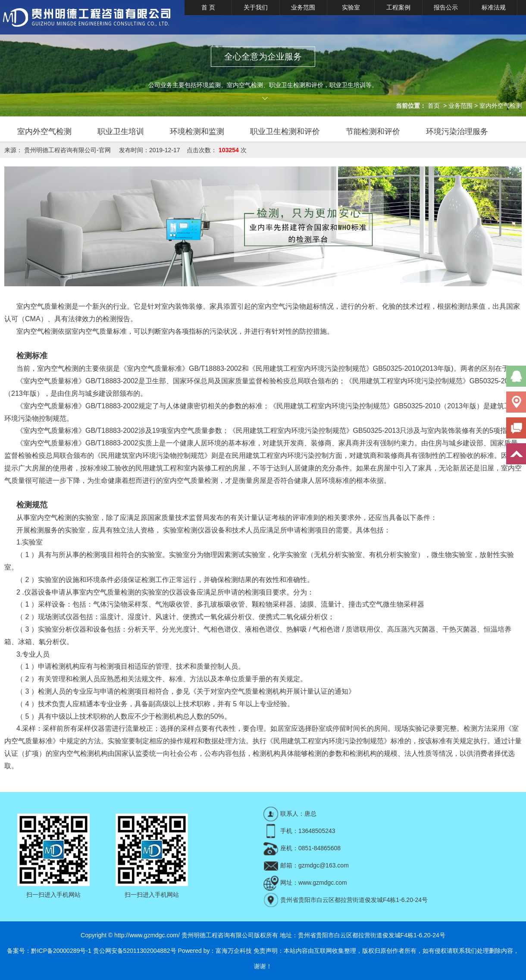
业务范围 (303, 7)
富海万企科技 (234, 951)
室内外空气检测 (501, 106)
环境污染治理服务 (457, 132)
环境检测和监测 (197, 132)
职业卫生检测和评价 (285, 132)
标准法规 (494, 7)
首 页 (208, 7)
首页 (434, 106)
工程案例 (398, 7)
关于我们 (256, 7)
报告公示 (446, 7)
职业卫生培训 (121, 132)
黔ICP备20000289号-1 (61, 951)
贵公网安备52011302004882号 (135, 951)
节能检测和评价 (373, 132)
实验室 (351, 7)
